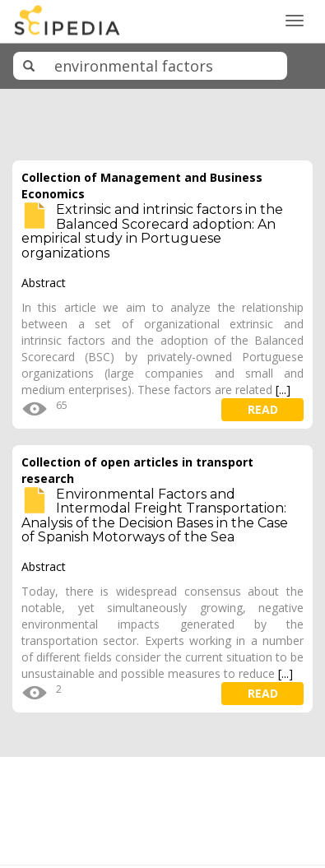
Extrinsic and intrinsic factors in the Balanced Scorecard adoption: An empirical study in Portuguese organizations (152, 231)
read (263, 409)
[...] (283, 390)
